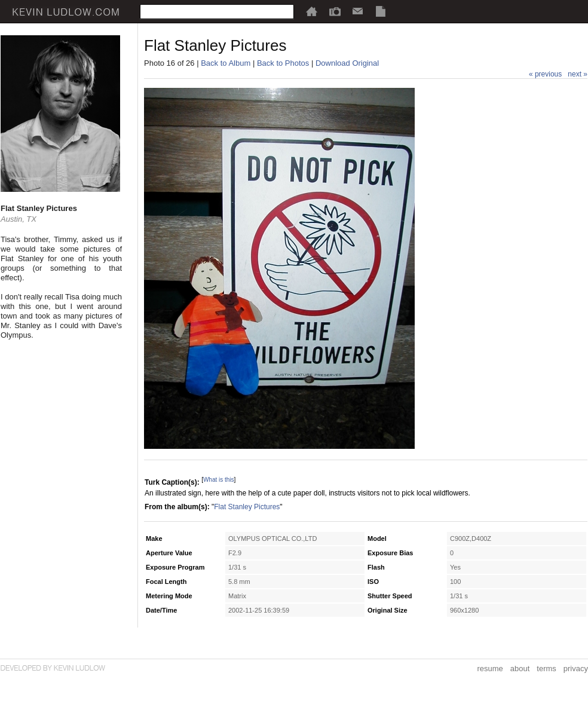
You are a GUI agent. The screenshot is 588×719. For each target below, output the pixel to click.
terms (546, 668)
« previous (545, 74)
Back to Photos (283, 63)
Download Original (347, 63)
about (520, 668)
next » (578, 74)
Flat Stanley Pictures (247, 507)
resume (490, 668)
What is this (219, 480)
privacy (576, 668)
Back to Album (226, 63)
